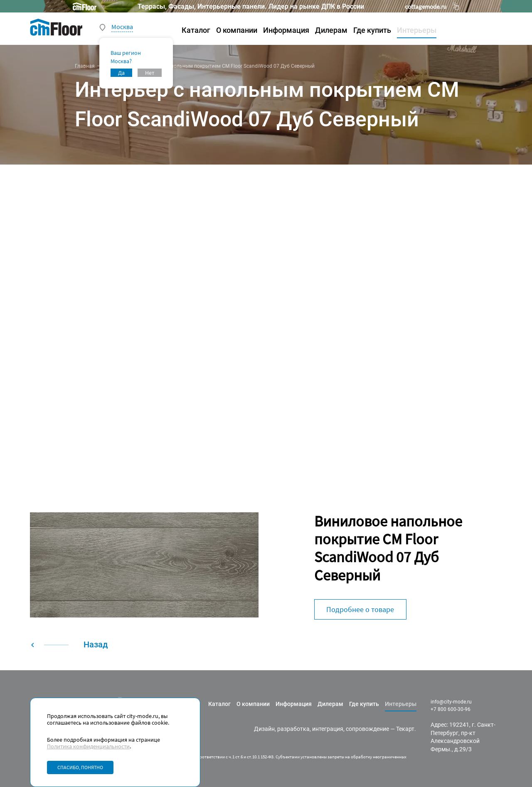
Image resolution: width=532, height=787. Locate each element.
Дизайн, (265, 729)
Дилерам (331, 30)
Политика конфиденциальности (88, 746)
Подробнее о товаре (360, 609)
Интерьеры (417, 30)
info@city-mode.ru (451, 702)
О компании (237, 30)
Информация (286, 30)
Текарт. (406, 729)
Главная (85, 66)
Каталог (196, 30)
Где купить (372, 30)
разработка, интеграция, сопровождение (333, 729)
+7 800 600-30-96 (451, 709)
